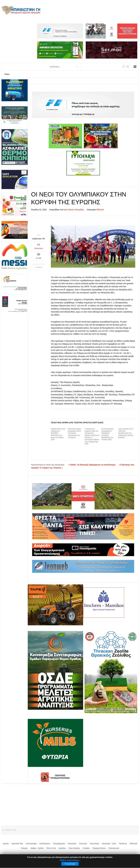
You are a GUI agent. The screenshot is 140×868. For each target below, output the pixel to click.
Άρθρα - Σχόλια (37, 848)
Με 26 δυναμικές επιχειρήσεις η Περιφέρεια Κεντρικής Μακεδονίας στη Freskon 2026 (107, 434)
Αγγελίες (62, 848)
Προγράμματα (59, 844)
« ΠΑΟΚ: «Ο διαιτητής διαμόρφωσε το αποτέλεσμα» (92, 465)
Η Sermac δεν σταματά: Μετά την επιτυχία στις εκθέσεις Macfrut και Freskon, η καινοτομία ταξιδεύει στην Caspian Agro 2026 (92, 436)
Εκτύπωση (39, 248)
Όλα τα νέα (51, 848)
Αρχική (6, 844)
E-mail (39, 258)
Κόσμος (24, 848)
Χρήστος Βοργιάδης (76, 210)
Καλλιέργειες (45, 844)
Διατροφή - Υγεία (109, 844)
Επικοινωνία (114, 848)
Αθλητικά (100, 210)
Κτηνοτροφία (31, 844)
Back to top (11, 830)
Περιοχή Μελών (99, 848)
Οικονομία (72, 844)
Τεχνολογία (94, 844)
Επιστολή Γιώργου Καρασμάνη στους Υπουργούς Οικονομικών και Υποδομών (75, 433)
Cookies (86, 848)
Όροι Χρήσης (74, 848)
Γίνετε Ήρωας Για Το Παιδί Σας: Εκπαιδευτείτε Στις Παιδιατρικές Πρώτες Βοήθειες (126, 433)
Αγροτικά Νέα (17, 844)
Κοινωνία (83, 844)
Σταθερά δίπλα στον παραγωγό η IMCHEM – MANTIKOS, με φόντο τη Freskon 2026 (58, 434)
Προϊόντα (123, 844)
